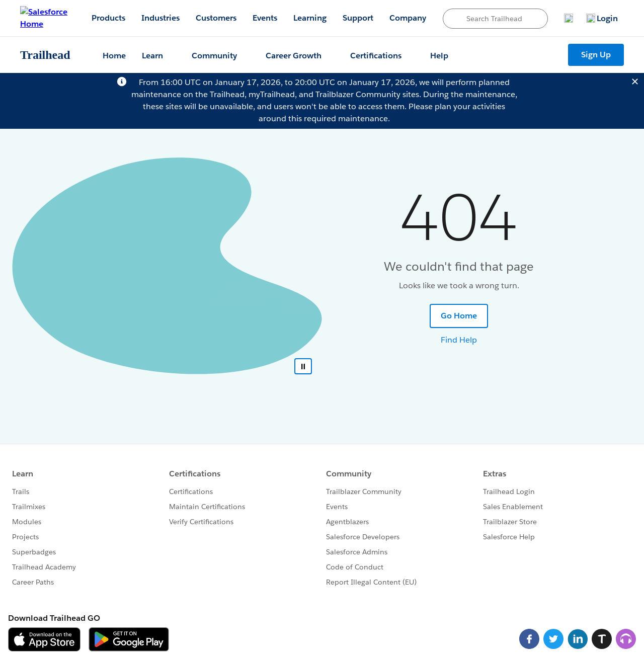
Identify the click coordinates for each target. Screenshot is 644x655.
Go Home (459, 316)
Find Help (459, 340)
